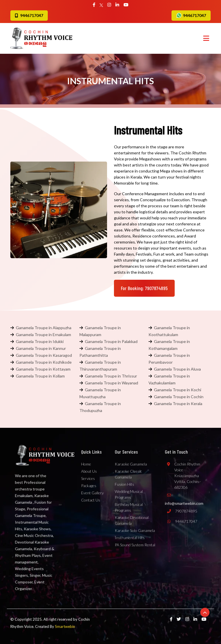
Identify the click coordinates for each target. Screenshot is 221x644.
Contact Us (91, 503)
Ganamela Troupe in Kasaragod (44, 355)
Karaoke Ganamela (132, 473)
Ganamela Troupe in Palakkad (111, 341)
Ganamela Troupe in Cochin (179, 397)
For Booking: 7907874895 (144, 288)
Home (87, 473)
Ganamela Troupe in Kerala (178, 404)
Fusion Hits (126, 490)
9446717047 (191, 15)
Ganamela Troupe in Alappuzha (44, 328)
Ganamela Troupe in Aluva (177, 369)
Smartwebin (65, 626)
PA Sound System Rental (135, 540)
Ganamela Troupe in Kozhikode (44, 362)
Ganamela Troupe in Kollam (40, 376)
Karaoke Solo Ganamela (135, 528)
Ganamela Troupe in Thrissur (111, 376)
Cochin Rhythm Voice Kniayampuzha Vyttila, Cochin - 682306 (183, 482)
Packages (89, 491)
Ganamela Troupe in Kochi (178, 390)
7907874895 (182, 513)
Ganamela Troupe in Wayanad (112, 383)
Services (89, 485)
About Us (90, 479)
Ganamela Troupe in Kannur (41, 348)
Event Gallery (93, 497)
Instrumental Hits (131, 534)
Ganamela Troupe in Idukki (40, 341)
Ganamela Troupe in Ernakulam (43, 335)
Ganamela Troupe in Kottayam (43, 369)
